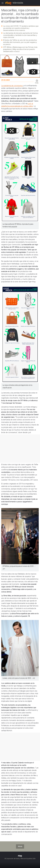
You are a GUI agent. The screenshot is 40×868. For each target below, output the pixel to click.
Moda (20, 846)
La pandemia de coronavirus (12, 86)
